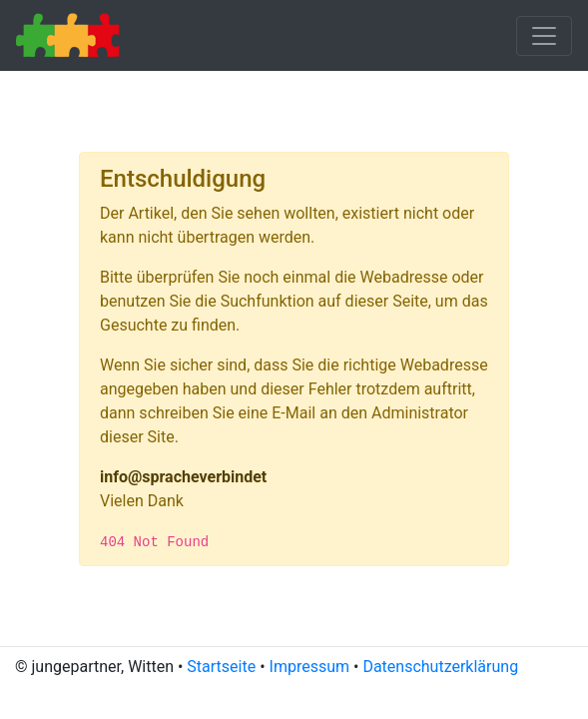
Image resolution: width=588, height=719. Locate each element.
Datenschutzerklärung (440, 667)
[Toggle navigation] (544, 36)
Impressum (310, 667)
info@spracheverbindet (183, 477)
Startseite (221, 667)
